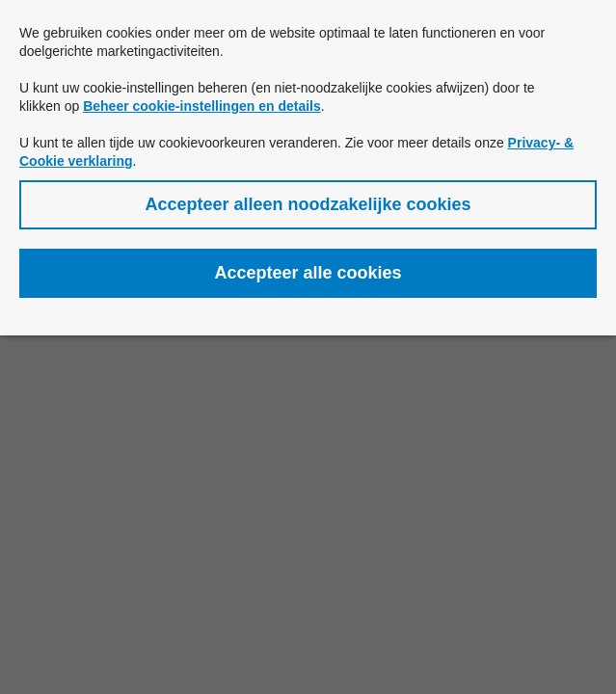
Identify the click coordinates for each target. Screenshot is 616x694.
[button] (308, 205)
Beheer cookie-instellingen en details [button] (202, 106)
